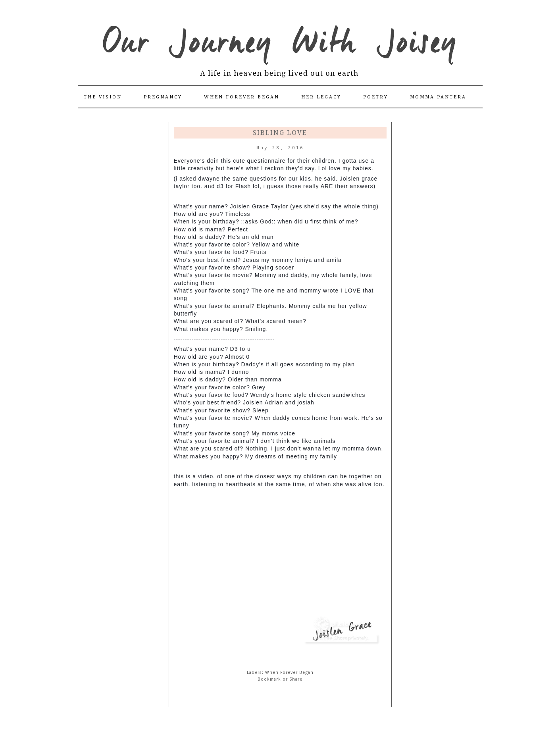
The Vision (103, 97)
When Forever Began (242, 97)
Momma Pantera (438, 97)
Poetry (376, 97)
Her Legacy (321, 97)
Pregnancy (163, 97)
